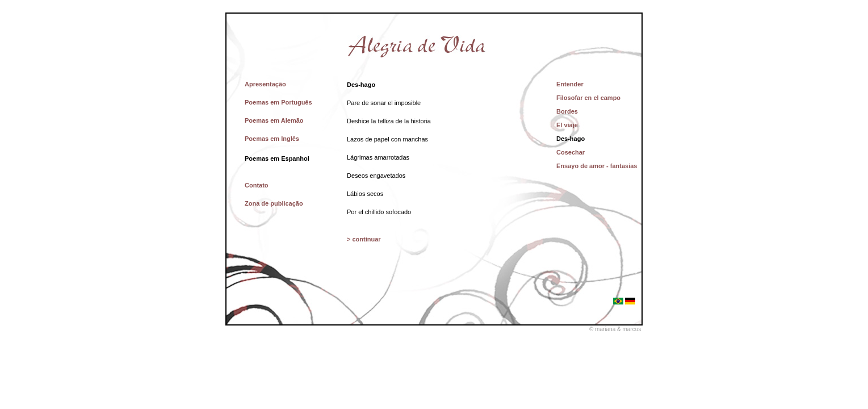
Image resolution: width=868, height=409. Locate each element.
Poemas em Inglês (272, 139)
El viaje (567, 125)
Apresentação (265, 84)
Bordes (567, 111)
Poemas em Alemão (274, 120)
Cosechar (571, 152)
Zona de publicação (274, 203)
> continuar (364, 239)
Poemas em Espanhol (277, 158)
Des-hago (571, 139)
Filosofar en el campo (588, 98)
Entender (570, 84)
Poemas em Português (278, 102)
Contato (257, 185)
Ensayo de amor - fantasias (597, 166)
